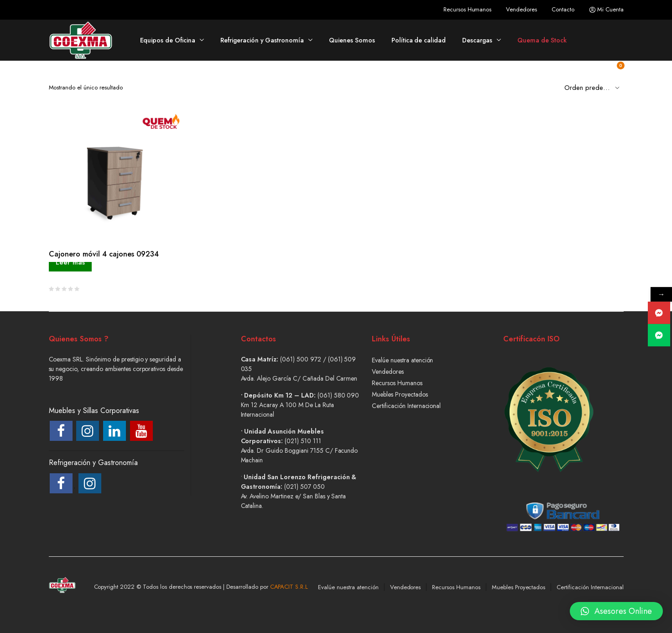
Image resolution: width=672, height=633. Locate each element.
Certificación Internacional (406, 406)
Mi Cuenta (606, 10)
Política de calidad (419, 40)
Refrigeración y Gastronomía (262, 40)
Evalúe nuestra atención (402, 360)
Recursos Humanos (468, 9)
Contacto (563, 9)
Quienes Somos (352, 40)
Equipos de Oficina (168, 40)
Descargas (477, 40)
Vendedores (521, 9)
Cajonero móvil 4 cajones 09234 (104, 254)
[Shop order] (594, 87)
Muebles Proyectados (400, 394)
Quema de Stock (542, 40)
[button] (616, 607)
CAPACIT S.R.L (289, 587)
